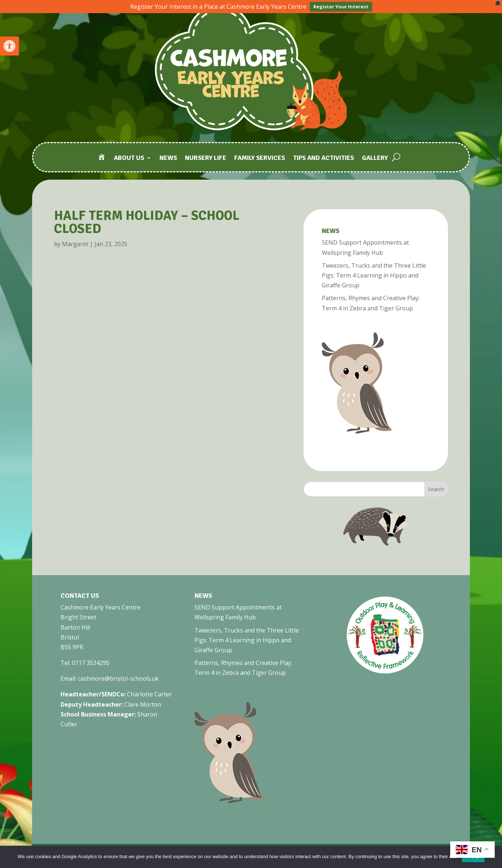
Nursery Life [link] (206, 158)
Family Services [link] (260, 158)
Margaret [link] (75, 243)
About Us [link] (129, 158)
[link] (9, 46)
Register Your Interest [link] (341, 7)
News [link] (168, 158)
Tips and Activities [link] (323, 158)
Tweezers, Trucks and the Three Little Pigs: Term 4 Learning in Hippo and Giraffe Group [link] (374, 275)
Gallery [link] (375, 158)
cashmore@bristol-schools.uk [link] (118, 678)
